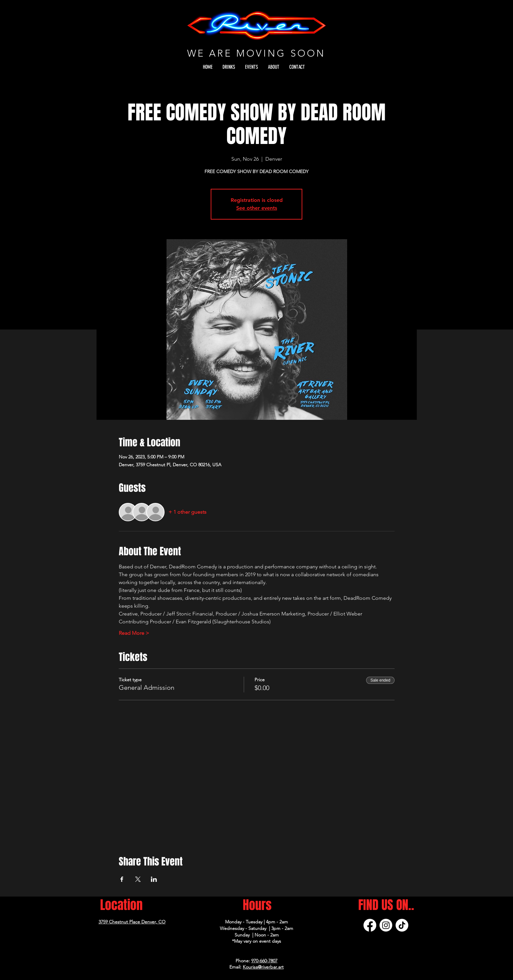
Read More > (134, 633)
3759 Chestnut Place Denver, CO (132, 922)
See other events (257, 208)
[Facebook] (370, 925)
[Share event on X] (138, 879)
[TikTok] (402, 925)
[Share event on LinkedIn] (154, 879)
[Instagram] (386, 925)
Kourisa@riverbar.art (263, 967)
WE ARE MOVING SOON (256, 53)
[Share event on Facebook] (122, 879)
